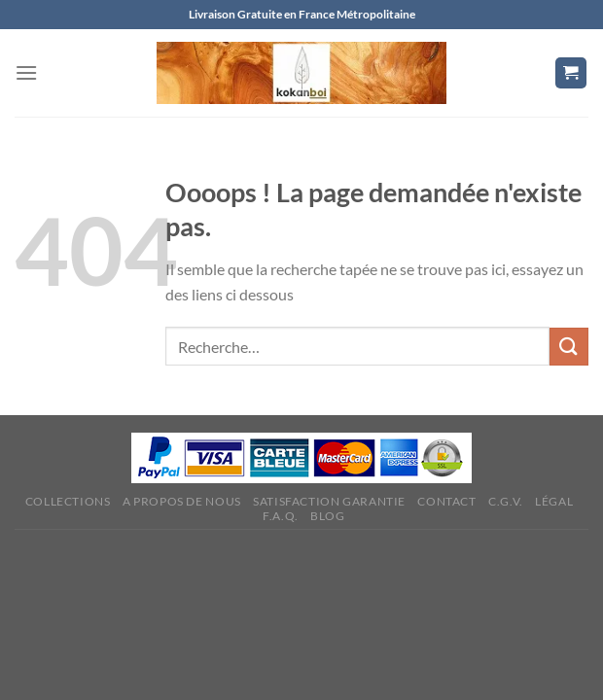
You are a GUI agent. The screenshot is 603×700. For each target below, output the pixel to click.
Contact (446, 501)
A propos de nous (182, 501)
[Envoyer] (569, 347)
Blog (327, 516)
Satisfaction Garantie (329, 501)
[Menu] (26, 72)
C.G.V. (506, 501)
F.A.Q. (281, 516)
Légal (554, 501)
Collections (68, 501)
